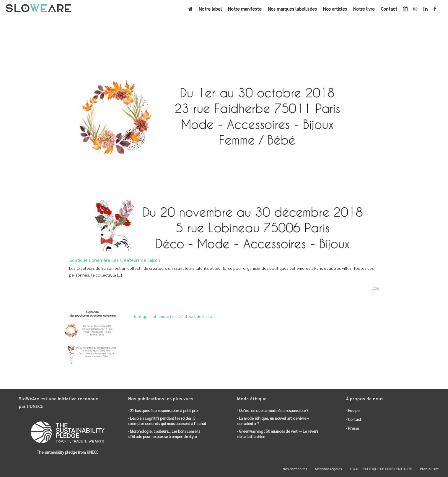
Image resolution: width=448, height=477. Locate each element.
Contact (389, 9)
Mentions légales (328, 469)
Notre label (210, 9)
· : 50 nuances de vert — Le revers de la (278, 434)
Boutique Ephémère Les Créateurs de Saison (115, 260)
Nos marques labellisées (292, 9)
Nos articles (335, 9)
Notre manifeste (245, 9)
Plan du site (429, 469)
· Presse (352, 428)
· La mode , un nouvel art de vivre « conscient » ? (273, 421)
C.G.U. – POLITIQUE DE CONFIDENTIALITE (380, 469)
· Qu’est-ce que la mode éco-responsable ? (273, 410)
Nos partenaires (294, 469)
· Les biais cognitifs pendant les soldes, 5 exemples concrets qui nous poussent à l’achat (167, 421)
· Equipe (353, 410)
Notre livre (364, 9)
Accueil (346, 36)
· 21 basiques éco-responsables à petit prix (163, 410)
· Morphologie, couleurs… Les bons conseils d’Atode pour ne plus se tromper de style (164, 434)
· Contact (354, 419)
